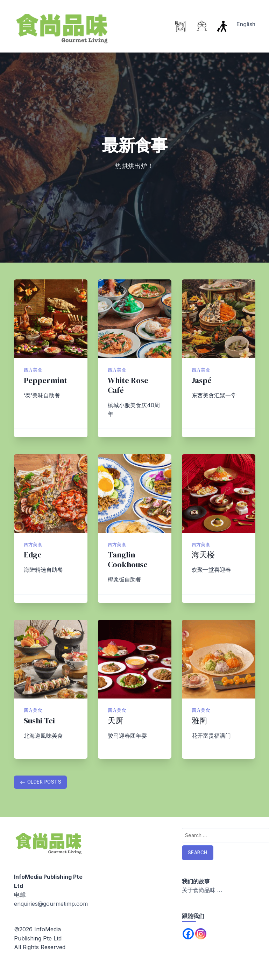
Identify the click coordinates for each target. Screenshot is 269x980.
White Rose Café (128, 385)
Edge (33, 555)
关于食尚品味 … (202, 890)
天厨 (115, 721)
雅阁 (199, 721)
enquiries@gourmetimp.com (51, 904)
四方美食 (33, 370)
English (246, 24)
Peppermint (45, 380)
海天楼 (203, 555)
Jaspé (202, 380)
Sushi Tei (39, 721)
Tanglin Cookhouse (128, 560)
